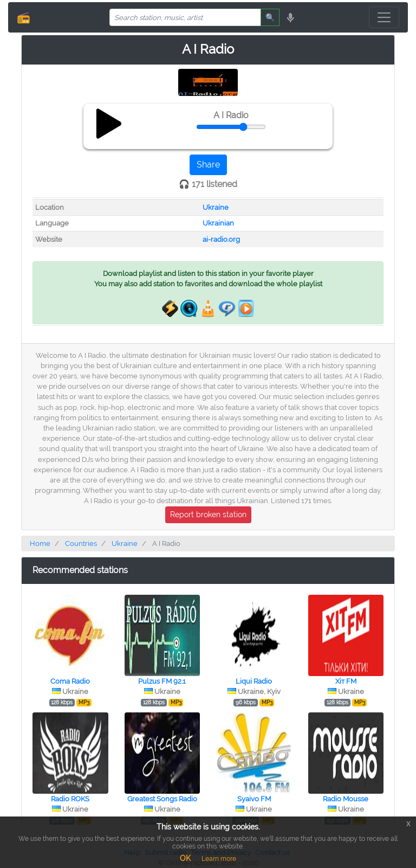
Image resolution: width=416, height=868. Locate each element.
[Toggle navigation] (384, 17)
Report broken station (208, 515)
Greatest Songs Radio (162, 799)
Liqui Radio (254, 681)
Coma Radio (70, 681)
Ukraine (216, 207)
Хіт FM (346, 681)
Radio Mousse (346, 799)
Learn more (219, 859)
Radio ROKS (70, 799)
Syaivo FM (254, 799)
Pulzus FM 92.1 (162, 681)
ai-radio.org (221, 239)
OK (185, 858)
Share (208, 165)
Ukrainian (218, 223)
